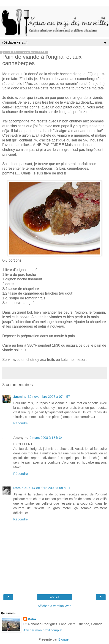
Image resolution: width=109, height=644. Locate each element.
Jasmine (20, 397)
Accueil (55, 597)
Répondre (20, 423)
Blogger (64, 639)
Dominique (22, 488)
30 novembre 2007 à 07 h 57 (49, 397)
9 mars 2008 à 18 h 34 (46, 438)
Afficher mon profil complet (43, 630)
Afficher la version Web (54, 606)
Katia (32, 619)
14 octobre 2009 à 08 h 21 (51, 488)
